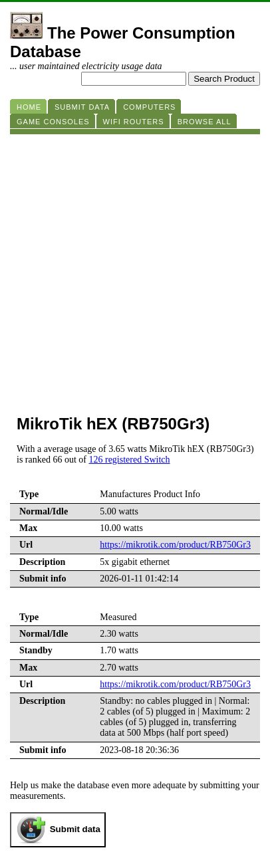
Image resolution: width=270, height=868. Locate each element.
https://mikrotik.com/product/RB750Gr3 (175, 545)
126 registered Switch (129, 460)
